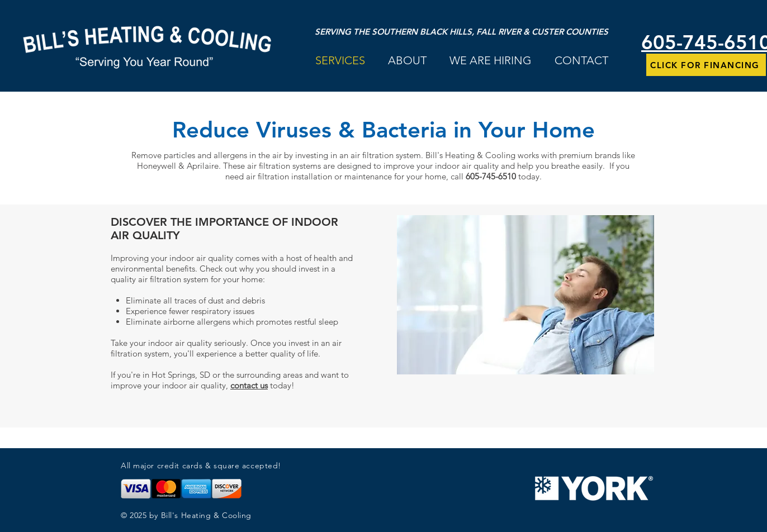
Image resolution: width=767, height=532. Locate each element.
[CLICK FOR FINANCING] (706, 65)
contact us (249, 385)
